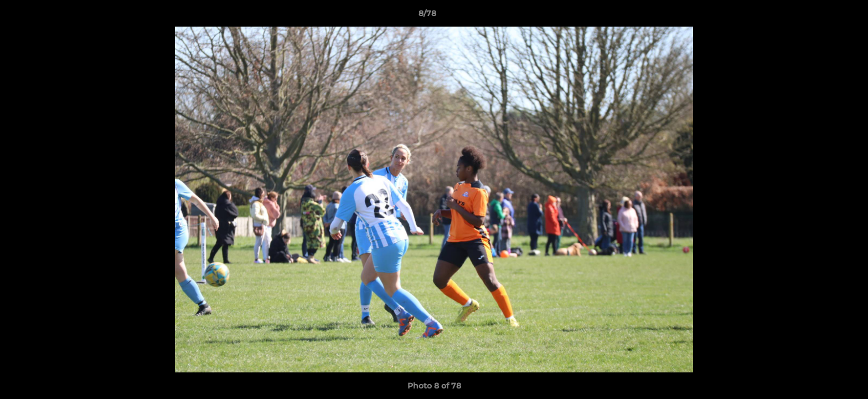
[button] (821, 16)
